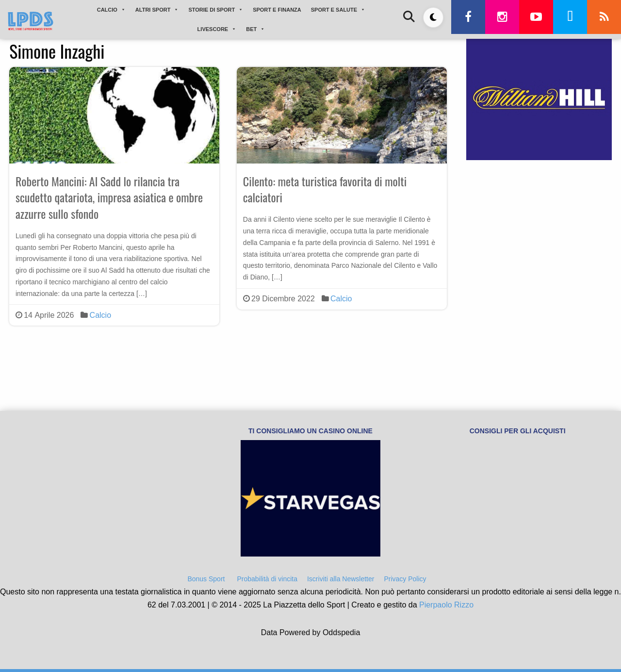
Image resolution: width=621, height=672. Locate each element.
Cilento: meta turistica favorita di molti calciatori (325, 189)
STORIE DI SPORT (216, 10)
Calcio (100, 315)
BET (255, 29)
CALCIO (111, 10)
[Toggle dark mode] (433, 17)
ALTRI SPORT (157, 10)
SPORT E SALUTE (338, 10)
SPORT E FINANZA (277, 10)
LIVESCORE (217, 29)
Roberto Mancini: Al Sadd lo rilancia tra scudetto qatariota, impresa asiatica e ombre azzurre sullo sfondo (109, 197)
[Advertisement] (539, 239)
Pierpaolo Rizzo (446, 605)
